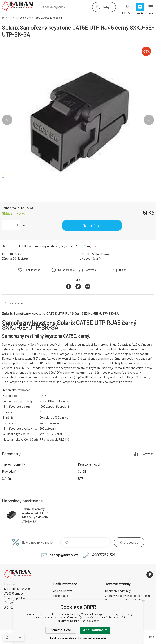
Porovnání (91, 270)
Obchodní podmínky (118, 591)
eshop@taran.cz (64, 555)
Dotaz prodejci (67, 270)
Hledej (105, 7)
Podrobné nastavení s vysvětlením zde (78, 638)
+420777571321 (103, 555)
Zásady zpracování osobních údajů (128, 596)
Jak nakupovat (63, 591)
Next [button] (149, 120)
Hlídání (123, 270)
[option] (78, 120)
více (97, 246)
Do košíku (92, 226)
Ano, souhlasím (95, 630)
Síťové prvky (23, 18)
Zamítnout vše (61, 630)
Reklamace (61, 596)
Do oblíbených (32, 270)
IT (10, 18)
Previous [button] (7, 120)
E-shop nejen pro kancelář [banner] (20, 6)
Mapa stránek (145, 637)
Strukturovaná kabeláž (49, 18)
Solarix (97, 258)
